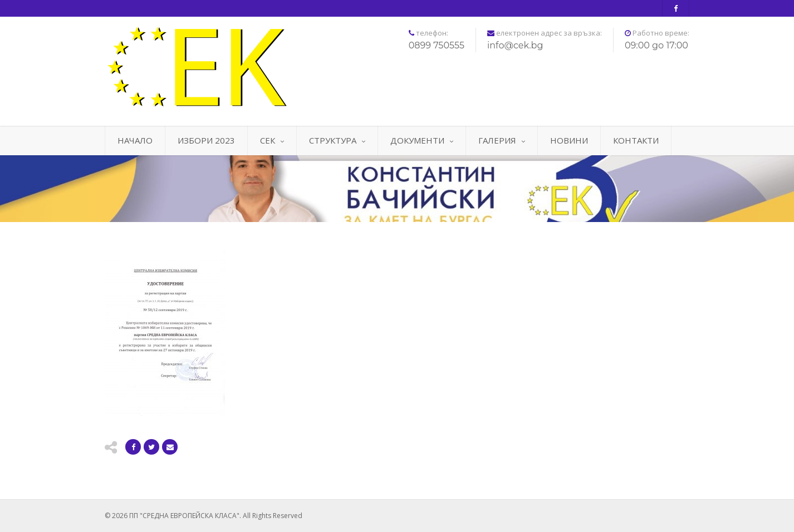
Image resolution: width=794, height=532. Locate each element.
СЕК (272, 140)
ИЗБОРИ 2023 (206, 140)
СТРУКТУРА (337, 140)
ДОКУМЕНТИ (422, 140)
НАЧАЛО (135, 140)
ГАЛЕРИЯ (502, 140)
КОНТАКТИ (636, 140)
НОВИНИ (569, 140)
